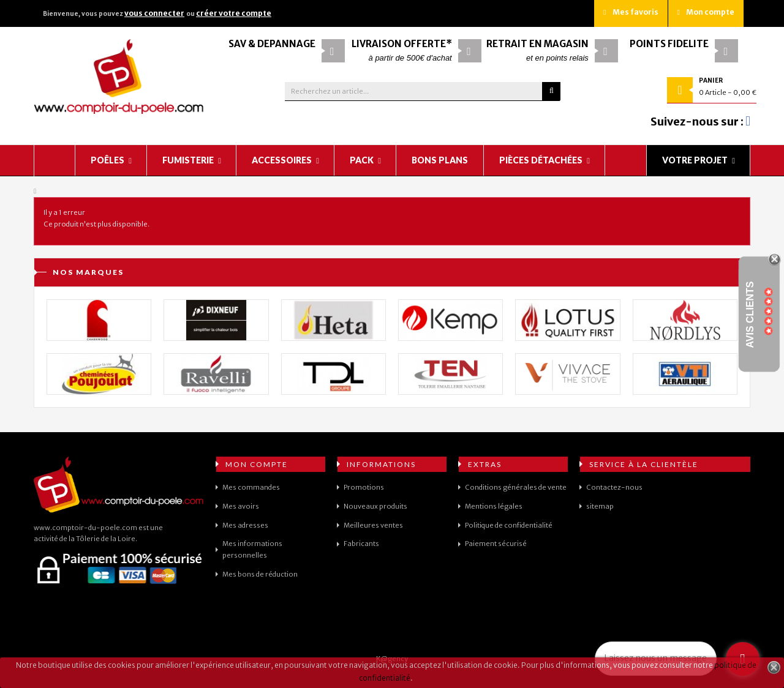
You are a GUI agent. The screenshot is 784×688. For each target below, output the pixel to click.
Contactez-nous (614, 487)
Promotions (364, 487)
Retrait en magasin (537, 44)
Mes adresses (245, 525)
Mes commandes (251, 487)
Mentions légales (494, 506)
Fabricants (361, 544)
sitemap (600, 506)
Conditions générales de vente (516, 487)
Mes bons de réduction (260, 574)
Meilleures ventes (373, 525)
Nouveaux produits (375, 506)
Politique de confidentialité (509, 525)
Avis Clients (750, 315)
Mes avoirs (241, 506)
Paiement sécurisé (496, 544)
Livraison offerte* (402, 44)
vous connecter (154, 13)
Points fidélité (669, 44)
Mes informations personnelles (252, 549)
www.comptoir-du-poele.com (85, 528)
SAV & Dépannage (272, 44)
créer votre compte (234, 13)
